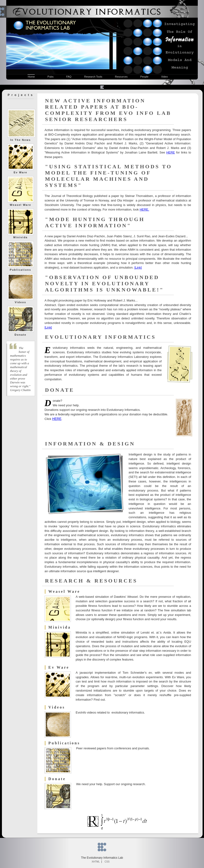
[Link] (138, 267)
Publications (20, 270)
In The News (20, 140)
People (144, 77)
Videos (21, 302)
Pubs (50, 77)
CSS (107, 862)
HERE (170, 152)
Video (164, 77)
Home (31, 77)
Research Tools (93, 77)
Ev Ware (20, 172)
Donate (20, 335)
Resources (121, 77)
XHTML (96, 862)
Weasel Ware (20, 205)
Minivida (20, 237)
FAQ (69, 77)
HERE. (144, 209)
